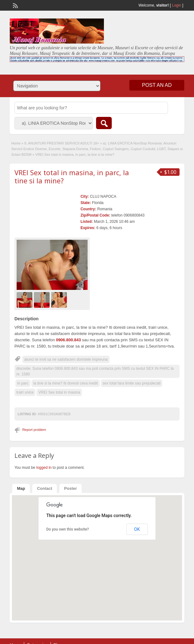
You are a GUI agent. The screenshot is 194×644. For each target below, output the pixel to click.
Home (16, 143)
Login (177, 5)
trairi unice (25, 392)
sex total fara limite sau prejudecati (132, 383)
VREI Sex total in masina (59, 392)
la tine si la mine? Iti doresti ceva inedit (65, 383)
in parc (23, 383)
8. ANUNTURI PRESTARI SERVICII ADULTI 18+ (62, 143)
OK (137, 529)
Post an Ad (157, 85)
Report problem (34, 430)
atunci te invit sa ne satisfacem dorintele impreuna (66, 359)
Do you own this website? (68, 529)
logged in (44, 468)
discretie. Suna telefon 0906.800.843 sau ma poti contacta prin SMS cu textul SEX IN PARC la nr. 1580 (95, 371)
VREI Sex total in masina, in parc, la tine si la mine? (72, 176)
